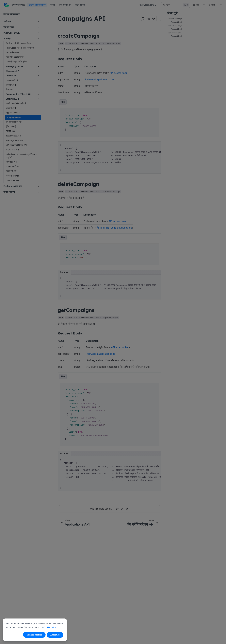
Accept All (55, 635)
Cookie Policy (50, 627)
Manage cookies (34, 635)
